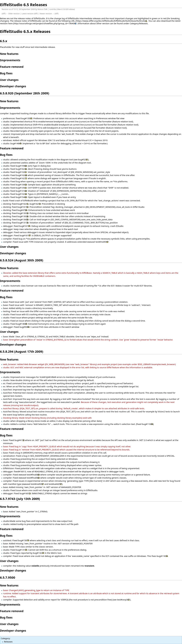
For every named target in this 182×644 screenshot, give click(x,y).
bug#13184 (21, 191)
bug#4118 (19, 440)
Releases (8, 642)
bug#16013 (25, 493)
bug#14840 (22, 324)
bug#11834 (162, 556)
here (10, 23)
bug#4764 (22, 210)
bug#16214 (35, 204)
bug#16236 (21, 169)
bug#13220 (39, 553)
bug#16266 (22, 175)
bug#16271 (22, 178)
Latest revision (28, 14)
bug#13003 (21, 185)
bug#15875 (24, 540)
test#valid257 (55, 484)
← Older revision (13, 14)
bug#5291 (83, 159)
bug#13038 (23, 216)
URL (73, 21)
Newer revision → (47, 14)
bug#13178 (23, 223)
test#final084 (33, 475)
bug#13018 (23, 213)
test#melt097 (102, 242)
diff (4, 14)
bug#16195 (25, 226)
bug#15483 (21, 197)
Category (5, 638)
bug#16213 (23, 204)
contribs (53, 9)
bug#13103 (22, 550)
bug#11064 (147, 424)
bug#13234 (21, 194)
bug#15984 (21, 166)
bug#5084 (24, 327)
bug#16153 (23, 207)
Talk (46, 9)
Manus (40, 9)
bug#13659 (23, 219)
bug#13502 (27, 118)
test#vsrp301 (123, 600)
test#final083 (33, 478)
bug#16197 (25, 235)
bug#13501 (21, 188)
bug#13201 (21, 172)
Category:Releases (139, 23)
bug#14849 (16, 143)
